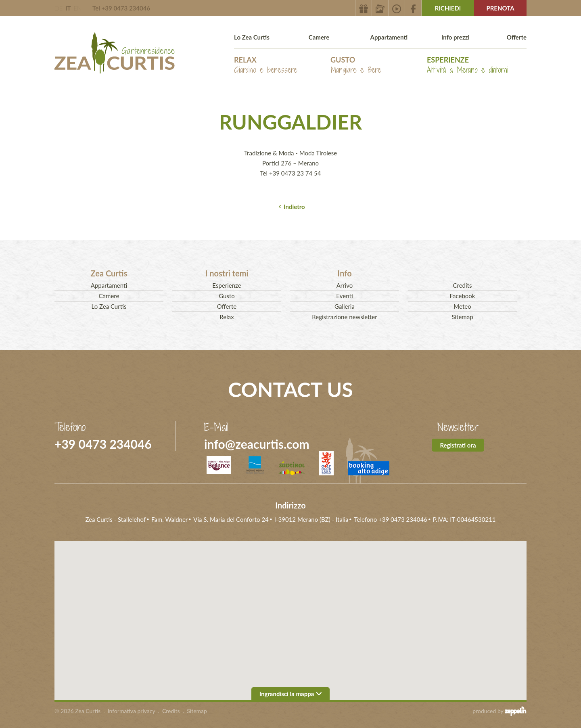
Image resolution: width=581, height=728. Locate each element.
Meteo (462, 306)
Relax (266, 65)
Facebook (463, 296)
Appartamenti (389, 37)
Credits (463, 285)
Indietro (294, 207)
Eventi (344, 296)
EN (77, 8)
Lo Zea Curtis (252, 37)
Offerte (517, 37)
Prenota (500, 8)
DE (59, 8)
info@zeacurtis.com (257, 444)
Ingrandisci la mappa (291, 694)
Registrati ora (458, 445)
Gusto (356, 65)
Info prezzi (456, 37)
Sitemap (462, 317)
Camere (319, 37)
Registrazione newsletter (344, 317)
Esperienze (468, 65)
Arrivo (345, 285)
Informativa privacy (132, 711)
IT (68, 8)
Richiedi (448, 8)
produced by (499, 711)
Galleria (345, 306)
